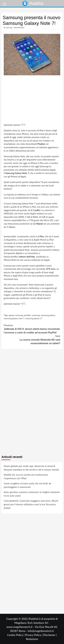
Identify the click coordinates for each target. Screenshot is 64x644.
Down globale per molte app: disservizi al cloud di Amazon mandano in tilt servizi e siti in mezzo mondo (31, 468)
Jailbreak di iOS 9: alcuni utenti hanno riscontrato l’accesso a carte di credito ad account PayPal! (32, 329)
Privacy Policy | (34, 635)
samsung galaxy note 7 (14, 318)
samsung (36, 315)
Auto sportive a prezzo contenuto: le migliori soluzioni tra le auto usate (32, 494)
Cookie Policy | (16, 635)
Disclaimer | (50, 635)
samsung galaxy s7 (34, 318)
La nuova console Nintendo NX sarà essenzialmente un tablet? (32, 340)
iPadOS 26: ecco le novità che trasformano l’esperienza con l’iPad (26, 476)
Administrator (19, 27)
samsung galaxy (48, 315)
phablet (27, 315)
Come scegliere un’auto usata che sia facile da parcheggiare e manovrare (27, 485)
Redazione (32, 639)
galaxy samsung (16, 315)
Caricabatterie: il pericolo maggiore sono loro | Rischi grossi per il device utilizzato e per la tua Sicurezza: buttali (31, 504)
